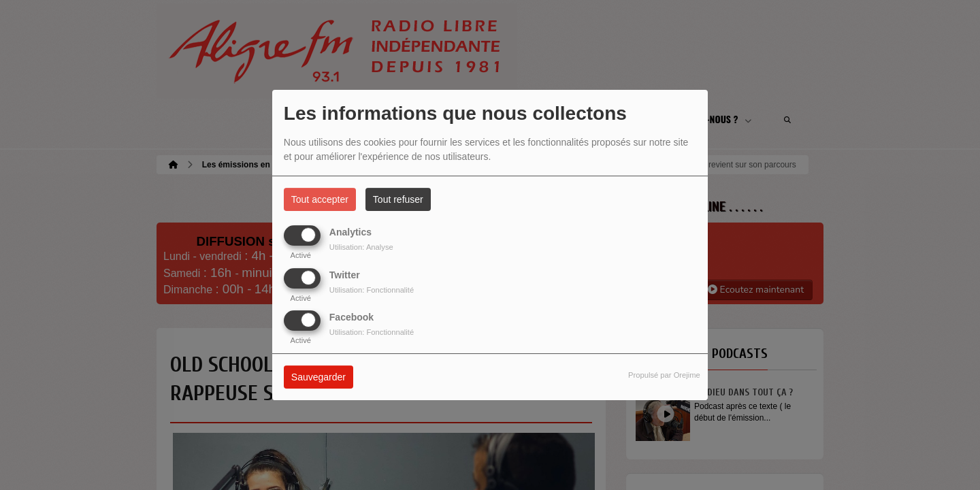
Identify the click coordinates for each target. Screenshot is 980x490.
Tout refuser (398, 199)
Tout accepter (320, 199)
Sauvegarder (318, 377)
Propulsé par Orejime (664, 375)
